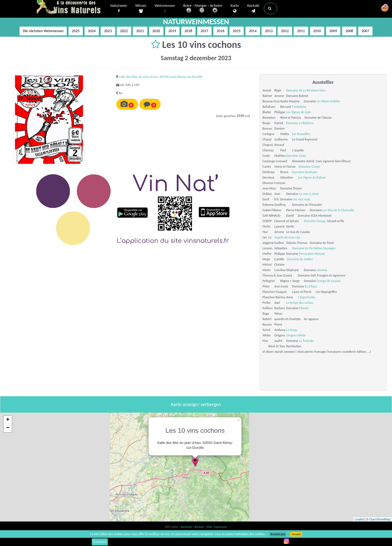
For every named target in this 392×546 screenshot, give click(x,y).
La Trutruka (306, 341)
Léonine (322, 270)
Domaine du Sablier (300, 259)
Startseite (186, 527)
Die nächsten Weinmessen (43, 31)
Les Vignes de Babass (312, 177)
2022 (124, 31)
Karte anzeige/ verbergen (196, 404)
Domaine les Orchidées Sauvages (314, 248)
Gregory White (296, 335)
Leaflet (359, 519)
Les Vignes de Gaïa (298, 112)
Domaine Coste (296, 156)
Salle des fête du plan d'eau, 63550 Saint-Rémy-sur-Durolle (161, 77)
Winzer (141, 8)
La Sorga (292, 330)
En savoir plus (278, 534)
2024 (92, 31)
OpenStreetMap (380, 519)
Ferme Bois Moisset (312, 254)
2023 (108, 31)
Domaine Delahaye (305, 172)
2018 (188, 31)
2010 (317, 31)
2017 (204, 31)
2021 (140, 31)
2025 (76, 31)
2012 (285, 31)
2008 (349, 31)
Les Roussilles (301, 134)
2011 (301, 31)
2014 (253, 31)
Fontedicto (299, 107)
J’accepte (296, 534)
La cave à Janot (309, 194)
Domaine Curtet (309, 167)
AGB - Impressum (217, 527)
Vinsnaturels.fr (71, 7)
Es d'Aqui (311, 286)
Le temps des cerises (300, 303)
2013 (269, 31)
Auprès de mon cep (287, 237)
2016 (220, 31)
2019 (172, 31)
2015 (237, 31)
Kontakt (253, 8)
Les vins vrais (301, 199)
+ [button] (8, 420)
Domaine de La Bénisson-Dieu (306, 90)
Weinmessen (165, 9)
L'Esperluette (307, 297)
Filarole (304, 308)
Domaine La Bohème (300, 123)
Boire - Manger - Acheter (203, 9)
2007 (365, 31)
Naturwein (119, 8)
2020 (156, 31)
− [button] (8, 428)
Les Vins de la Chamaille (338, 210)
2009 (333, 31)
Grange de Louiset (329, 281)
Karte (235, 8)
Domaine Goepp (315, 221)
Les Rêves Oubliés (328, 101)
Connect (100, 542)
